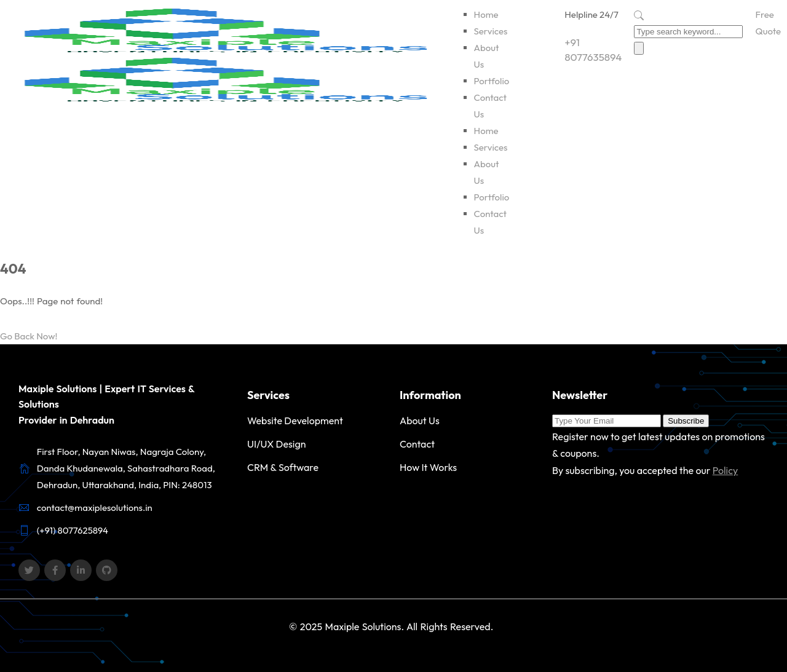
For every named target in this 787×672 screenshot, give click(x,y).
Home (486, 14)
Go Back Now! (29, 336)
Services (491, 31)
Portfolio (492, 81)
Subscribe (686, 421)
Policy (726, 470)
